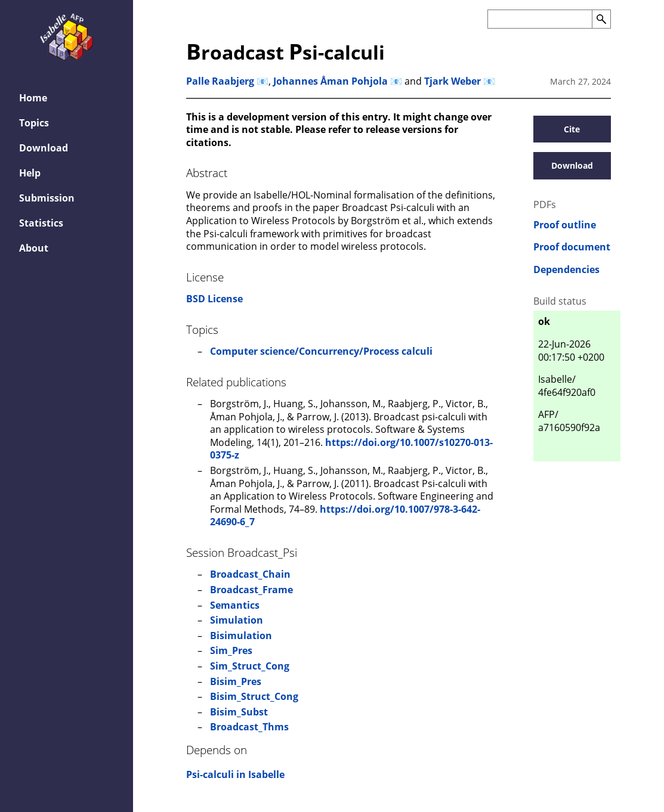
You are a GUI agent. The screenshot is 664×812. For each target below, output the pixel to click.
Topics (34, 123)
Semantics (235, 605)
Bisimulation (241, 636)
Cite (572, 129)
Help (30, 173)
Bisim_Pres (236, 681)
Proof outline (565, 225)
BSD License (214, 299)
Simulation (237, 620)
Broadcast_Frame (251, 590)
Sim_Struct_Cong (250, 666)
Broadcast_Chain (250, 574)
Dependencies (566, 270)
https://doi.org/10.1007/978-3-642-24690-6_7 (345, 516)
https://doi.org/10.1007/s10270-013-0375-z (351, 449)
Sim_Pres (231, 650)
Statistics (41, 223)
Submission (47, 198)
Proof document (572, 247)
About (34, 248)
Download (44, 148)
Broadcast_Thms (249, 727)
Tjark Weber (453, 81)
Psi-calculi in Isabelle (235, 774)
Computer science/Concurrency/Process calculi (321, 351)
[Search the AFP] (540, 19)
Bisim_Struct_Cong (254, 696)
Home (33, 98)
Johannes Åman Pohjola (331, 81)
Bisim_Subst (239, 712)
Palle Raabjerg (220, 81)
